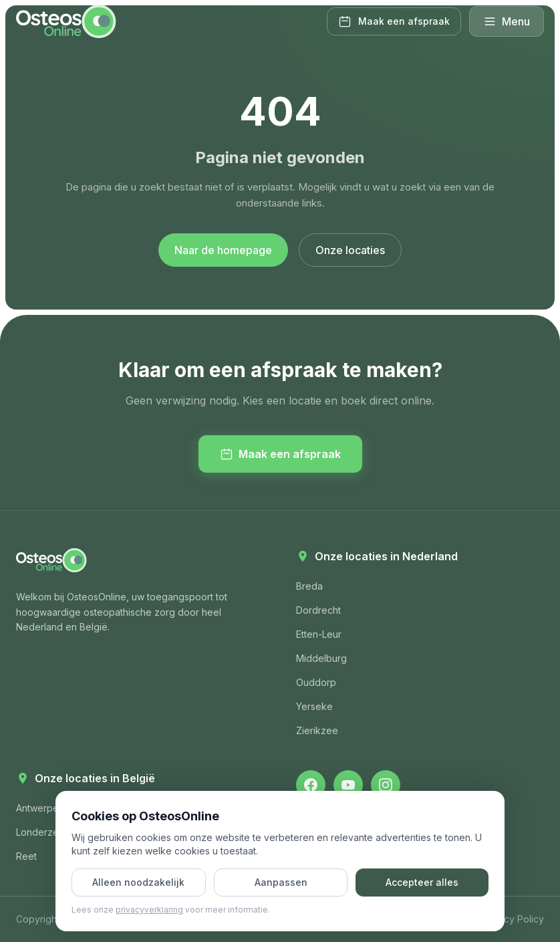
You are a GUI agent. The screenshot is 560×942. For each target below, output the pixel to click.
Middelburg (321, 658)
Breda (309, 586)
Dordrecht (318, 610)
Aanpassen (281, 882)
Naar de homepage (223, 250)
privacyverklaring (149, 910)
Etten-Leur (319, 634)
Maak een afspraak (280, 454)
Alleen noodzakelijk (138, 882)
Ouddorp (316, 682)
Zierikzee (317, 730)
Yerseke (314, 706)
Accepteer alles (422, 882)
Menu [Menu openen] (507, 21)
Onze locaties (350, 250)
